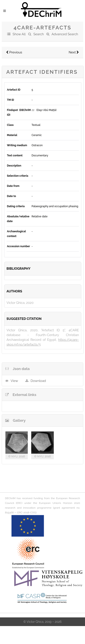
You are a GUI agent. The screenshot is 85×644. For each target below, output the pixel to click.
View (14, 381)
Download (38, 381)
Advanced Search (65, 34)
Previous (14, 52)
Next (74, 52)
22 (33, 110)
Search (39, 34)
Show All (19, 34)
